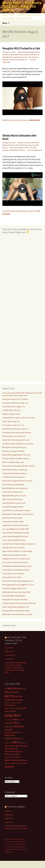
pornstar (16, 60)
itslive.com (28, 148)
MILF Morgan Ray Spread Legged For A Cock (18, 585)
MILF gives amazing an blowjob (13, 451)
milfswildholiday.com (14, 751)
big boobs (12, 688)
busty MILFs (8, 720)
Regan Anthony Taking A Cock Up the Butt (17, 551)
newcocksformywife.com (13, 757)
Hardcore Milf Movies (31, 55)
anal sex (15, 148)
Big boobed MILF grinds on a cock (14, 496)
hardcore (35, 57)
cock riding (14, 723)
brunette (18, 703)
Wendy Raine (9, 659)
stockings (18, 763)
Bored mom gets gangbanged (13, 484)
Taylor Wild (9, 648)
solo (13, 763)
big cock (9, 692)
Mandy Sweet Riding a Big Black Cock (16, 607)
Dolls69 (7, 849)
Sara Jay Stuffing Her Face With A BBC (16, 529)
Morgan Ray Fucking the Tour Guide (15, 599)
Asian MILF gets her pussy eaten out (15, 429)
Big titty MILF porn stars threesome (15, 488)
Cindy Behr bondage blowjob (13, 507)
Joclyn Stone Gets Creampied (13, 574)
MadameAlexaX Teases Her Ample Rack (16, 592)
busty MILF (13, 715)
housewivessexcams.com (13, 732)
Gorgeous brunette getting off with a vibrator (19, 466)
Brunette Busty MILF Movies (30, 52)
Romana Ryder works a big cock (14, 436)
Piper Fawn (9, 822)
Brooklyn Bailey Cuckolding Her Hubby (16, 611)
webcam (22, 150)
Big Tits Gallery (21, 847)
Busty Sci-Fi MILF (23, 849)
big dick (16, 692)
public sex (24, 60)
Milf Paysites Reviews (14, 849)
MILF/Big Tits (23, 743)
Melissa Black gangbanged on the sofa (16, 455)
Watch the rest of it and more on (21, 120)
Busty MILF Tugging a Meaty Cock (14, 588)
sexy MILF (8, 763)
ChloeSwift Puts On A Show (12, 577)
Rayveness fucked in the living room (15, 403)
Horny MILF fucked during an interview (16, 440)
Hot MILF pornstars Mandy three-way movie (18, 444)
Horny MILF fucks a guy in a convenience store (19, 418)
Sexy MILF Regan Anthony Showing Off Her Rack (19, 603)
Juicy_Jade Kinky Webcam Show (14, 540)
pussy (25, 760)
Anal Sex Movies (26, 143)
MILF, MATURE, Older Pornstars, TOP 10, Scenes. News (15, 640)
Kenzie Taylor (10, 651)
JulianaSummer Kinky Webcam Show (15, 525)
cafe (29, 57)
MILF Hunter (10, 746)
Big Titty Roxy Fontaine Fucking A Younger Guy (19, 544)
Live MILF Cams (9, 839)
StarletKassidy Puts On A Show (13, 548)
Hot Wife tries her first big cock (14, 477)
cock (6, 723)
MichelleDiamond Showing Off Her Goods (17, 566)
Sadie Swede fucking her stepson (15, 473)
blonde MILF (10, 700)
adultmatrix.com (10, 57)
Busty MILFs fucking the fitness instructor (17, 481)
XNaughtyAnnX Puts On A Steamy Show (16, 559)
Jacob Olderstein (36, 150)
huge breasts (11, 738)
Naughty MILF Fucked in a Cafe (21, 48)
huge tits (21, 739)
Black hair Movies (9, 145)
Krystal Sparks (10, 655)
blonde (18, 696)
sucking (24, 763)
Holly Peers (9, 818)
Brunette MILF (10, 705)
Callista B (8, 811)
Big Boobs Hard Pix (9, 852)
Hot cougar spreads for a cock (13, 425)
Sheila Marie (14, 150)
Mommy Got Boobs (12, 754)
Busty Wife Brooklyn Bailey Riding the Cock (18, 581)
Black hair (36, 143)
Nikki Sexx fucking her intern (12, 499)
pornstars (18, 760)
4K (6, 689)
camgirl (15, 719)
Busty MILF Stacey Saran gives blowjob (16, 510)
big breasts (22, 689)
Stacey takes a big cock (11, 421)
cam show (22, 720)
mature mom (9, 743)
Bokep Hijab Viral (17, 839)
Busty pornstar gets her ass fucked (15, 399)
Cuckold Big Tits (12, 842)
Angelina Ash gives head (11, 414)
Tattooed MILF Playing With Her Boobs (16, 533)
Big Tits (19, 57)
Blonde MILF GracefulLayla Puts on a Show (17, 614)
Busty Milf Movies (17, 55)
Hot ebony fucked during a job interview (17, 433)
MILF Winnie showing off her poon (14, 447)
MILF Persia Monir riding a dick (13, 462)
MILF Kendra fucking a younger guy (15, 470)
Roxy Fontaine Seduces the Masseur (15, 562)
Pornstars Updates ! (16, 807)
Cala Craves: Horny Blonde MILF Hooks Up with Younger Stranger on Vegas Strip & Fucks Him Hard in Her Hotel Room (16, 668)
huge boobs (10, 735)
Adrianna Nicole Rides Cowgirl (13, 522)
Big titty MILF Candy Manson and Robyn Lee (18, 514)
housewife (9, 730)
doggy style (9, 727)
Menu (5, 23)
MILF (9, 71)
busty (25, 57)
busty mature (10, 711)
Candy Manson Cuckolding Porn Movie (16, 570)
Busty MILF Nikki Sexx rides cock (14, 503)
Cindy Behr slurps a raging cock (14, 407)
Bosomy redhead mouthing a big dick (16, 458)
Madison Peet (7, 60)
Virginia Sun (9, 815)
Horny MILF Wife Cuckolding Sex (14, 596)
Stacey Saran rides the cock (12, 492)
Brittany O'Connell (10, 703)
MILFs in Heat (21, 746)
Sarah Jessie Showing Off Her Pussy (15, 536)
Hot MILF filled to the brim (12, 410)
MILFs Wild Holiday (11, 749)
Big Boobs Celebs (20, 842)
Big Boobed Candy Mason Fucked (14, 555)
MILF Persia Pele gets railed (12, 518)
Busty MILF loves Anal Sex (11, 847)
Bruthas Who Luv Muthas (13, 708)
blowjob (19, 700)
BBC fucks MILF (22, 844)
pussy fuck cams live (13, 844)
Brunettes (6, 55)
